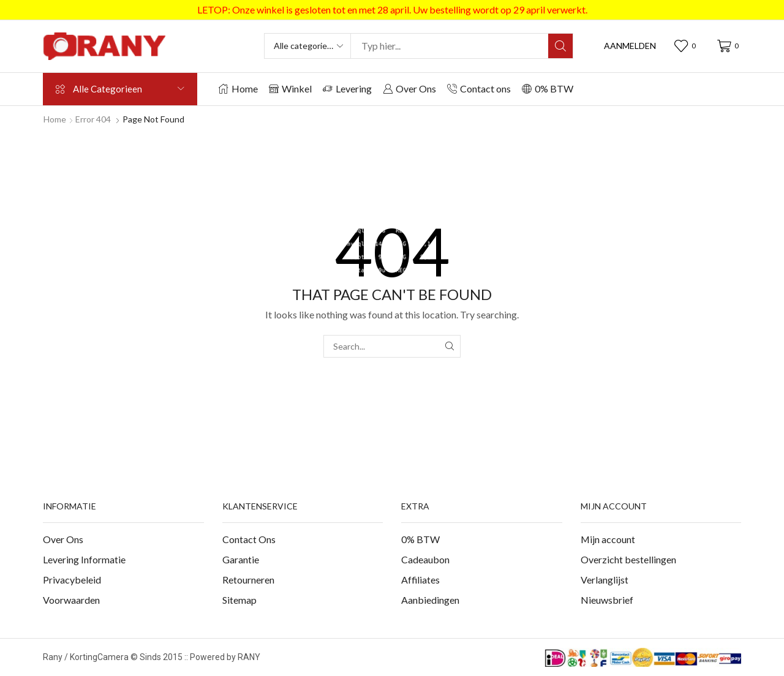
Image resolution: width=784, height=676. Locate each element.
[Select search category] (308, 46)
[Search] (560, 46)
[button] (630, 46)
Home (55, 119)
